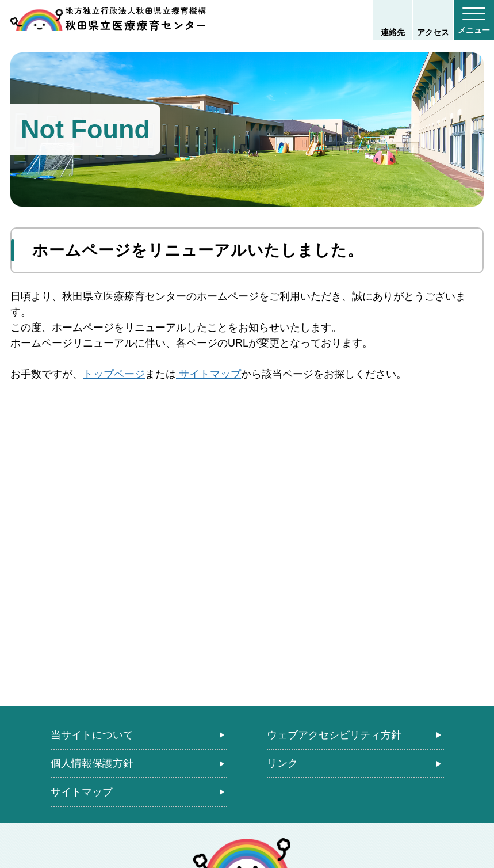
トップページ (114, 374)
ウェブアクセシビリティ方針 (334, 735)
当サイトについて (92, 735)
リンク (282, 763)
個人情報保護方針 (92, 763)
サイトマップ (208, 374)
